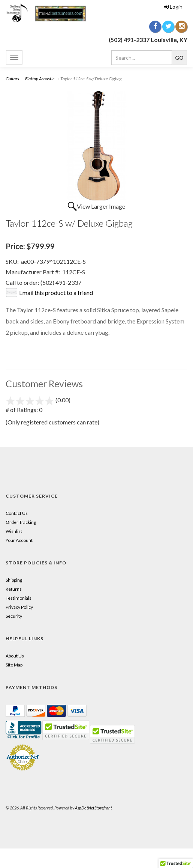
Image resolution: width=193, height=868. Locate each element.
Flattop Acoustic (40, 79)
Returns (14, 589)
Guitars (12, 79)
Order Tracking (21, 522)
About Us (15, 656)
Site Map (14, 665)
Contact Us (17, 513)
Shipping (14, 580)
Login (173, 7)
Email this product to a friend (56, 293)
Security (14, 616)
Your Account (19, 540)
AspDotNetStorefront (94, 808)
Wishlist (14, 531)
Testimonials (19, 598)
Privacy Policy (19, 607)
